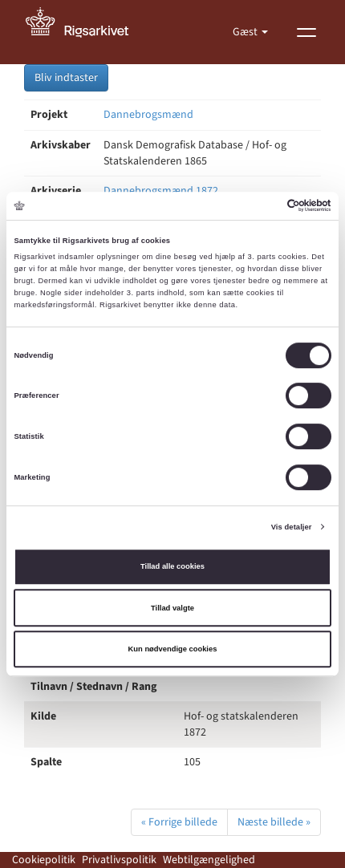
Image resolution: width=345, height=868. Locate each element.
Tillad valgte (172, 608)
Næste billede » (274, 822)
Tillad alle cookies (172, 566)
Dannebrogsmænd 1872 (161, 191)
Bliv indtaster (66, 78)
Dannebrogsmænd (148, 115)
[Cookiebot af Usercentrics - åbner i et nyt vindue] (261, 206)
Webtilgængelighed (209, 860)
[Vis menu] (306, 32)
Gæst (246, 32)
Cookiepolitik (44, 860)
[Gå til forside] (86, 32)
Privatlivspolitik (119, 860)
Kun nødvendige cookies (173, 649)
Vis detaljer (292, 527)
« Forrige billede (179, 822)
